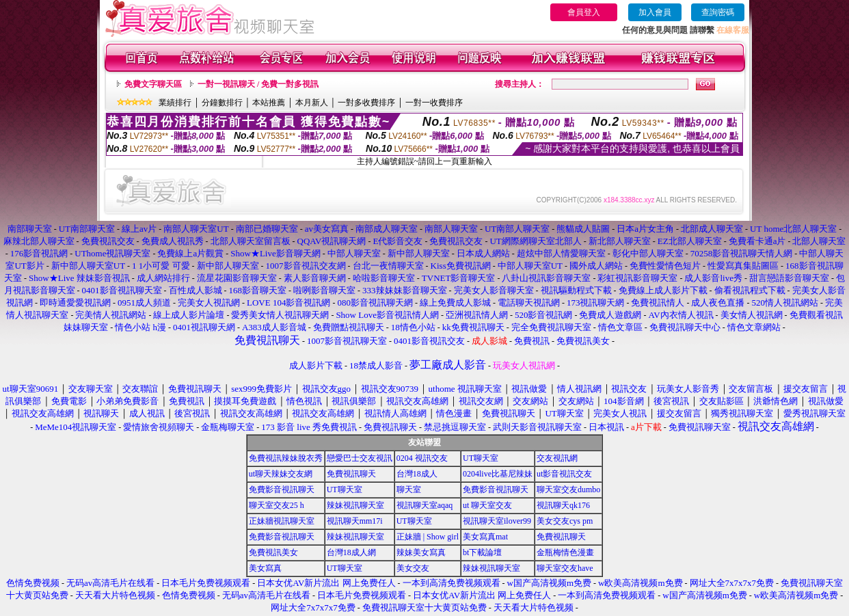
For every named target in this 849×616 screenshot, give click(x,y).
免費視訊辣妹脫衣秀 (286, 458)
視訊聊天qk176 (563, 505)
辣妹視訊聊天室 (355, 505)
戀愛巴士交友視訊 (360, 458)
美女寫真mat (485, 537)
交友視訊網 (557, 458)
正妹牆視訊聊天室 (282, 521)
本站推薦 (269, 103)
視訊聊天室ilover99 (497, 521)
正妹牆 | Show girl (428, 537)
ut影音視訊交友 (564, 474)
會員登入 (584, 12)
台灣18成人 (417, 474)
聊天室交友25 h (277, 505)
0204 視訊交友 (422, 458)
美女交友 (413, 568)
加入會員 (655, 12)
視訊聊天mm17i (355, 521)
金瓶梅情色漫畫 (565, 552)
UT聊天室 (481, 458)
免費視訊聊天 (351, 474)
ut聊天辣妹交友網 (281, 474)
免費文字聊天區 (153, 84)
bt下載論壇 (482, 552)
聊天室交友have (565, 568)
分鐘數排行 (222, 103)
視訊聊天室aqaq (425, 505)
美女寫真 (265, 568)
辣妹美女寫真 (421, 552)
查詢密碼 (718, 12)
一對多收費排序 (366, 103)
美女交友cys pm (565, 521)
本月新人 (312, 103)
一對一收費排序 (434, 103)
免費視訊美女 (273, 552)
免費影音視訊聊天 (282, 490)
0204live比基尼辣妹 (498, 474)
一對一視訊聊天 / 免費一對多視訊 (258, 84)
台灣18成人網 (351, 552)
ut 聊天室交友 (487, 505)
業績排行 (175, 103)
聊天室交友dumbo (568, 490)
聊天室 (409, 490)
